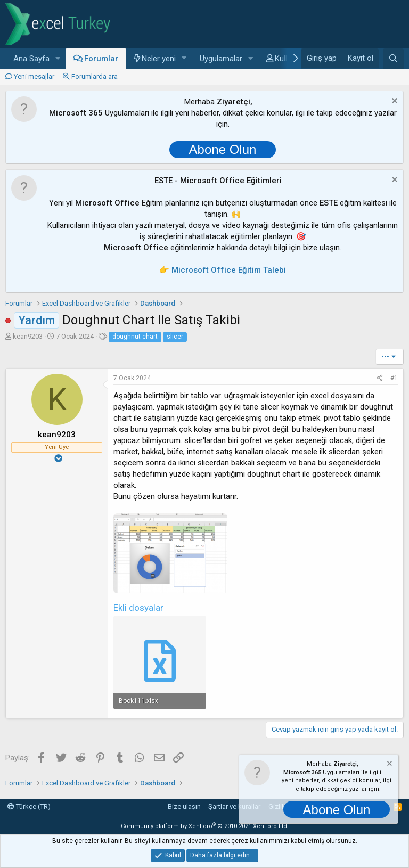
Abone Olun (223, 149)
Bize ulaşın (184, 806)
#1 (394, 378)
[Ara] (393, 59)
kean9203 (28, 336)
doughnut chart (135, 337)
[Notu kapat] (393, 102)
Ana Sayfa (31, 59)
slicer (175, 337)
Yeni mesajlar (34, 76)
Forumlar (101, 59)
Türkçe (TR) (29, 806)
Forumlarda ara (95, 76)
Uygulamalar (221, 59)
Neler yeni (159, 59)
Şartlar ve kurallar (234, 806)
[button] (58, 59)
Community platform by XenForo (205, 826)
